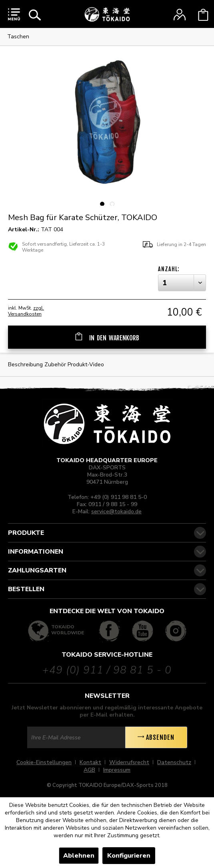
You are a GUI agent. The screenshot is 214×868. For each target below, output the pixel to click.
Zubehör (56, 364)
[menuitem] (14, 14)
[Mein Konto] (180, 15)
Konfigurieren (129, 856)
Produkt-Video (86, 364)
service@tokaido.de (116, 511)
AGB (89, 770)
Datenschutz (174, 762)
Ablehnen (79, 856)
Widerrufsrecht (129, 762)
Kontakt (90, 762)
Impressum (117, 770)
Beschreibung (25, 364)
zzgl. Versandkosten (26, 311)
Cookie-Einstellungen (44, 762)
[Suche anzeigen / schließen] (35, 15)
